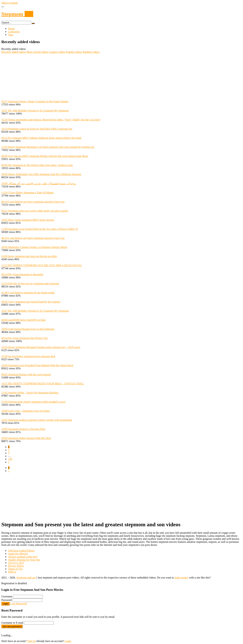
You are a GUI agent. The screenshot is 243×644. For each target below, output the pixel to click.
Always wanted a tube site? (23, 557)
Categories (14, 32)
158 (10, 459)
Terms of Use (15, 569)
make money (181, 578)
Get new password (12, 626)
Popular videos (74, 52)
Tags (11, 35)
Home (11, 29)
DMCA (12, 572)
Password (6, 600)
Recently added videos (14, 52)
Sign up (31, 641)
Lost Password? (19, 603)
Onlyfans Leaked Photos (21, 551)
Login (5, 604)
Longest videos (57, 52)
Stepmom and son (26, 578)
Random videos (91, 52)
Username (7, 596)
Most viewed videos (37, 52)
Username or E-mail (12, 623)
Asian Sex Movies (18, 554)
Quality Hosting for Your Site (24, 560)
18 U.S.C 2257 (16, 563)
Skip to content (10, 3)
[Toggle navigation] (3, 7)
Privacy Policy (16, 566)
